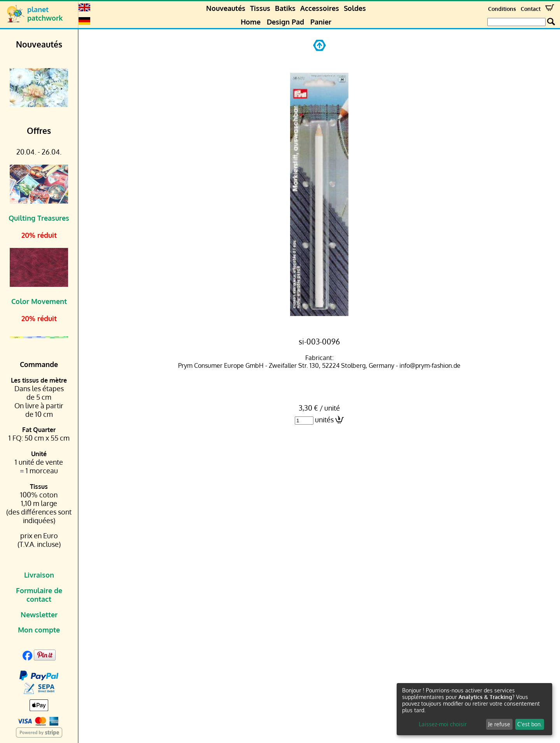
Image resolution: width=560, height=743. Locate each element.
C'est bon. (529, 724)
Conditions (502, 9)
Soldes (355, 8)
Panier (321, 22)
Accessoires (320, 8)
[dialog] (474, 709)
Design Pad (285, 22)
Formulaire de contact (39, 595)
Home (251, 22)
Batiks (285, 8)
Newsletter (39, 615)
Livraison (39, 575)
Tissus (260, 8)
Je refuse (499, 724)
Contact (531, 9)
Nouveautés (226, 8)
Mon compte (39, 630)
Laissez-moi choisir (443, 724)
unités (324, 420)
